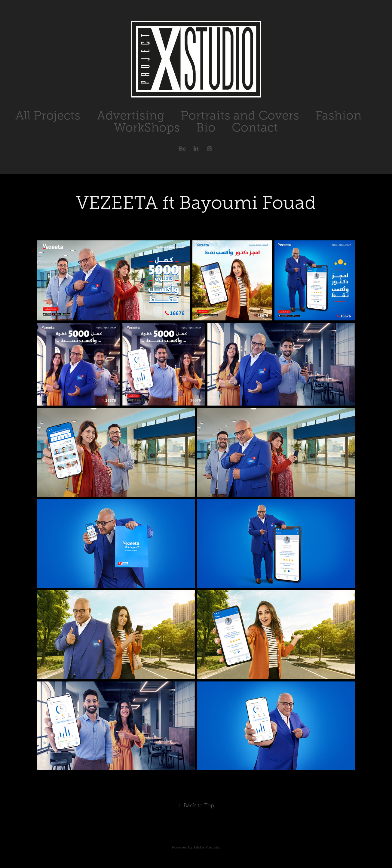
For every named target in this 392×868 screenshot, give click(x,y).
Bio (206, 127)
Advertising (131, 115)
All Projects (48, 115)
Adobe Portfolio (207, 847)
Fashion (339, 115)
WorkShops (147, 127)
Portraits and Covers (240, 115)
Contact (255, 127)
